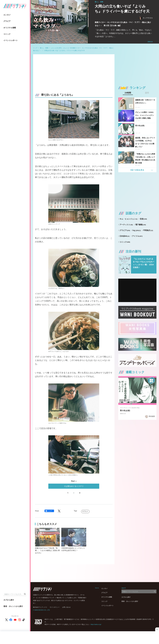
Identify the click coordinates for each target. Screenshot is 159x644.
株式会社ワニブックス (40, 607)
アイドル (137, 236)
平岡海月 (148, 230)
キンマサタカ (146, 18)
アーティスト (126, 225)
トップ (35, 48)
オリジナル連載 (10, 28)
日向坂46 (125, 236)
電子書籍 (141, 225)
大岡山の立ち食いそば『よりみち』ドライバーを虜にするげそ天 (64, 50)
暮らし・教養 (44, 48)
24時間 (128, 93)
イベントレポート (11, 40)
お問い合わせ (66, 607)
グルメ (86, 511)
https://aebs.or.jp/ (96, 624)
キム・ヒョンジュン (128, 219)
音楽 (143, 219)
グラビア (7, 21)
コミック (7, 34)
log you (137, 230)
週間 (147, 93)
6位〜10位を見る (137, 170)
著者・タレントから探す (13, 606)
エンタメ (7, 15)
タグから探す (9, 600)
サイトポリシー (55, 607)
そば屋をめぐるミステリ (74, 486)
